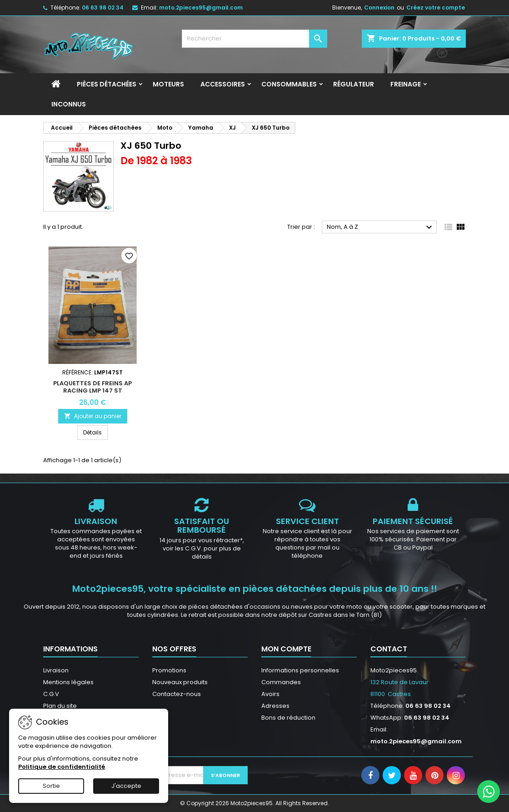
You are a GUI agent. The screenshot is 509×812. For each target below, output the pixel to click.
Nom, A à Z (381, 227)
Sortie (51, 786)
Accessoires (223, 84)
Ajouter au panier (93, 416)
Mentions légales (68, 682)
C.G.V (51, 694)
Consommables (289, 84)
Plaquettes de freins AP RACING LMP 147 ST (92, 387)
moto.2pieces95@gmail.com (201, 8)
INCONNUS (69, 104)
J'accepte (126, 786)
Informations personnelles (300, 670)
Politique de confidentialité (62, 767)
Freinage (406, 84)
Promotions (169, 670)
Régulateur (354, 84)
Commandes (281, 682)
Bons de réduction (288, 718)
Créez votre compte (436, 8)
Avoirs (270, 694)
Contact (389, 649)
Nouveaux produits (180, 682)
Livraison (56, 670)
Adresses (275, 706)
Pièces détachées (107, 84)
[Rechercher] (254, 39)
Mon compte (286, 649)
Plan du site (60, 706)
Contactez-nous (177, 694)
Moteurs (168, 84)
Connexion (379, 8)
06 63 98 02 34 (103, 8)
